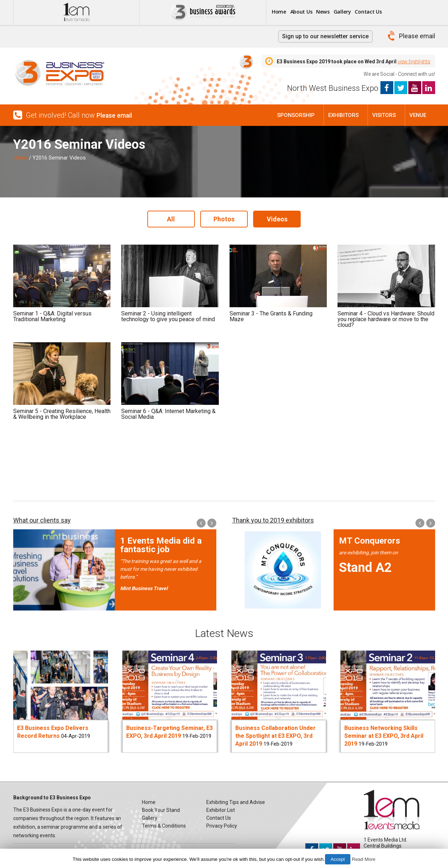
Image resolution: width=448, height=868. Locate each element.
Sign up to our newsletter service (325, 36)
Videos (280, 218)
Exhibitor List (221, 808)
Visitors (384, 115)
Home (282, 12)
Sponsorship (296, 115)
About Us (310, 12)
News (338, 12)
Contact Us (395, 12)
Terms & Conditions (164, 824)
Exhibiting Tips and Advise (236, 800)
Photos (224, 218)
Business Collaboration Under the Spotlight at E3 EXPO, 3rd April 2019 (275, 734)
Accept (338, 859)
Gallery (362, 12)
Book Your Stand (161, 808)
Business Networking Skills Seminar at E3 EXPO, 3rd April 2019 (384, 734)
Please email (417, 36)
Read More (364, 859)
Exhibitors (343, 115)
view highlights (414, 62)
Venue (418, 115)
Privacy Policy (222, 824)
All (169, 218)
